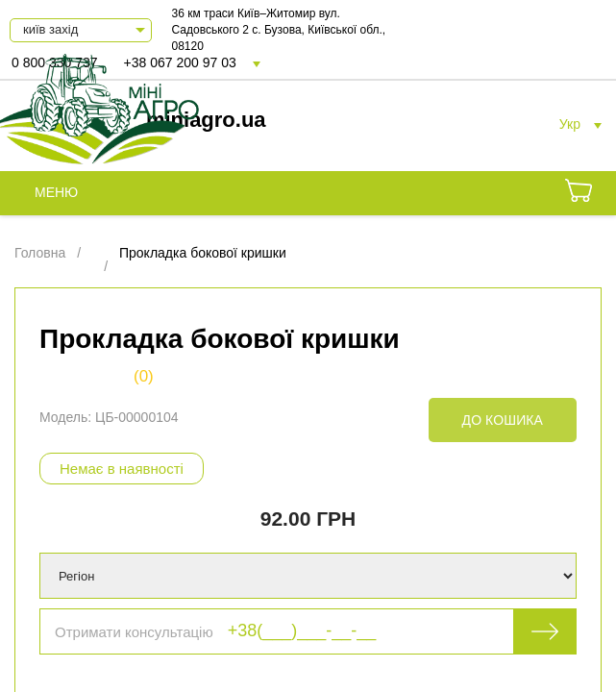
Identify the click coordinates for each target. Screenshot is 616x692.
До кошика (503, 420)
